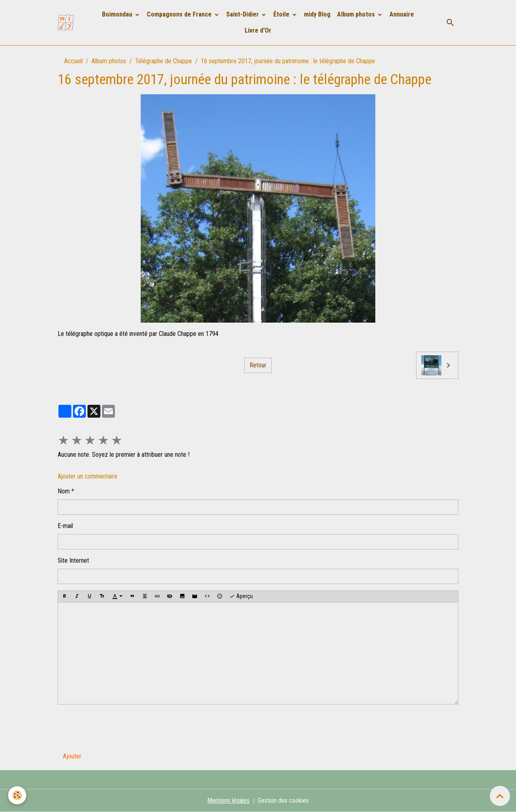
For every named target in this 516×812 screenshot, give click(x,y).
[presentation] (119, 727)
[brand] (67, 23)
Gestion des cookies (283, 801)
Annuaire (402, 14)
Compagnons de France (180, 14)
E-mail (65, 526)
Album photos (357, 14)
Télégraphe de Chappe (163, 61)
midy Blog (317, 14)
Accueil (73, 61)
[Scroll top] (500, 796)
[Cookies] (17, 795)
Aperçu (241, 597)
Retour (258, 365)
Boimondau (118, 14)
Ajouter (72, 756)
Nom (64, 491)
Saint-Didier (243, 14)
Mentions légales (228, 801)
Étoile (282, 14)
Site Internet (73, 560)
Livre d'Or (258, 30)
